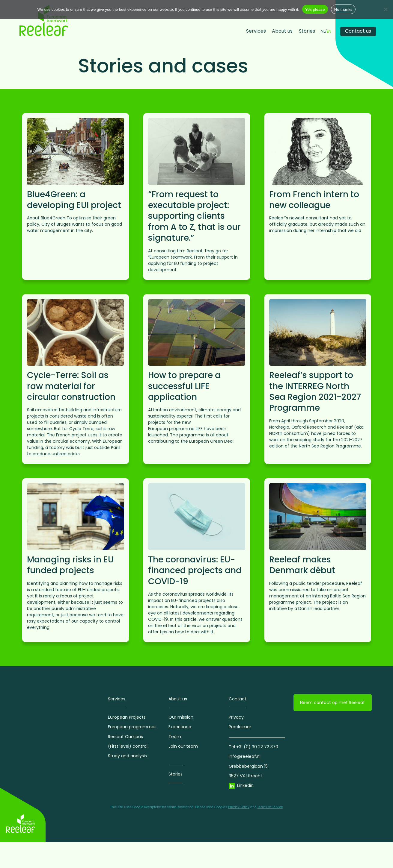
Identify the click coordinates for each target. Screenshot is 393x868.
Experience (180, 727)
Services (256, 31)
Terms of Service (270, 807)
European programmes (132, 727)
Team (175, 737)
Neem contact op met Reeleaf (332, 702)
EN (329, 32)
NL (323, 32)
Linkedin (245, 785)
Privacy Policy (239, 807)
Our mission (181, 717)
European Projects (127, 717)
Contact (238, 699)
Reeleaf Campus (125, 737)
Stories (307, 31)
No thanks (343, 9)
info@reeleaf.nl (245, 756)
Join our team (183, 746)
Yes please (315, 9)
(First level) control (128, 746)
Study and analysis (127, 756)
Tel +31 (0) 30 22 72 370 (253, 747)
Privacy (236, 717)
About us (282, 31)
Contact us (358, 31)
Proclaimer (240, 727)
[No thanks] (386, 9)
